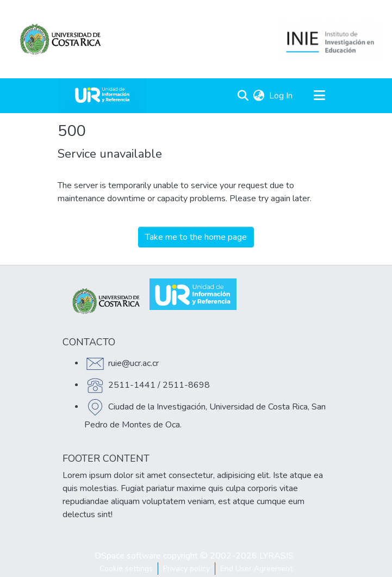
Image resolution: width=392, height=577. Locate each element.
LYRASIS (276, 556)
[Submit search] (243, 96)
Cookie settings (126, 569)
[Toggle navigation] (320, 96)
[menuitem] (259, 96)
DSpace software (128, 556)
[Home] (102, 96)
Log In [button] (281, 96)
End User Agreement (256, 569)
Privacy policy (186, 569)
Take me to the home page (196, 237)
